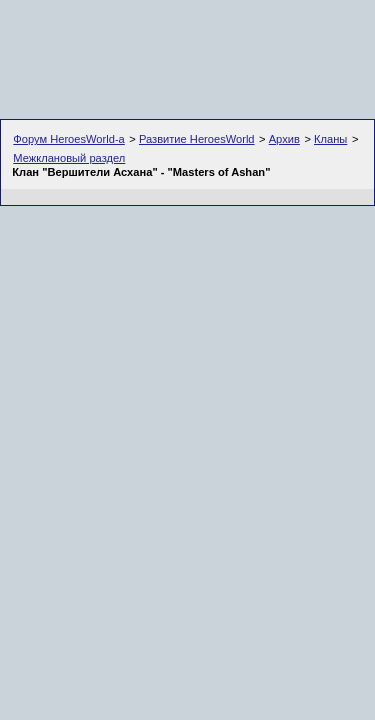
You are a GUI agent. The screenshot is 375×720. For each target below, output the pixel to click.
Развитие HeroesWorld (197, 139)
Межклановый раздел (69, 158)
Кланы (330, 139)
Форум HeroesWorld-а (69, 139)
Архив (284, 139)
